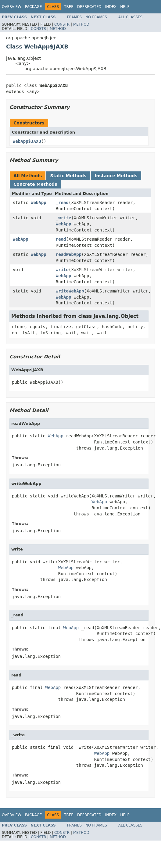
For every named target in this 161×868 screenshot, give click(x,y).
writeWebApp (70, 291)
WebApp (39, 203)
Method (81, 24)
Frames (75, 17)
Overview (12, 7)
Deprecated (89, 7)
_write (64, 218)
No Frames (96, 17)
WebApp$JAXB (27, 141)
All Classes (130, 17)
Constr (62, 24)
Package (33, 7)
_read (62, 203)
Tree (69, 7)
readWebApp (69, 254)
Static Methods (68, 176)
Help (125, 7)
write (62, 270)
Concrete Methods (35, 184)
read (61, 239)
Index (111, 7)
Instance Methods (116, 176)
